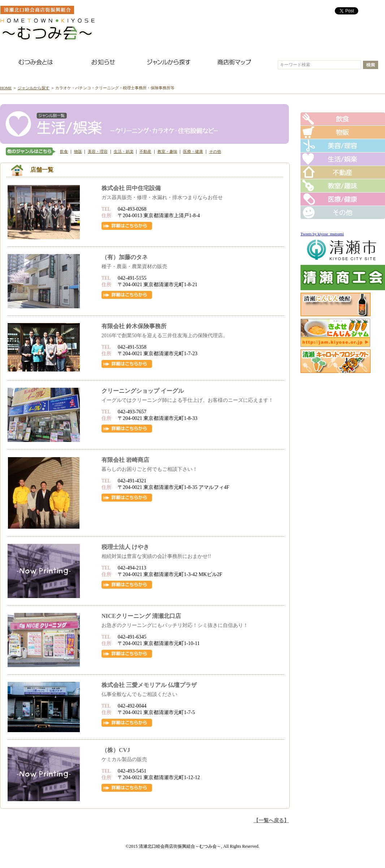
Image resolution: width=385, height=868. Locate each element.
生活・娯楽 (124, 151)
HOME (6, 88)
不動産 (145, 151)
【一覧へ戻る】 (271, 820)
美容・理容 (98, 151)
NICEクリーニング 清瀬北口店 (141, 616)
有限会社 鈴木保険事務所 (134, 326)
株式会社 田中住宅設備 (131, 188)
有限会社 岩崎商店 (125, 460)
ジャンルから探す (34, 88)
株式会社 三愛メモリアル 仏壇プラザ (149, 685)
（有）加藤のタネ (125, 257)
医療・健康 (193, 151)
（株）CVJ (116, 750)
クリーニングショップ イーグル (143, 391)
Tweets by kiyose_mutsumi (322, 234)
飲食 (64, 151)
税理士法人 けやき (125, 547)
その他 (215, 151)
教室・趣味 (167, 151)
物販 (78, 151)
